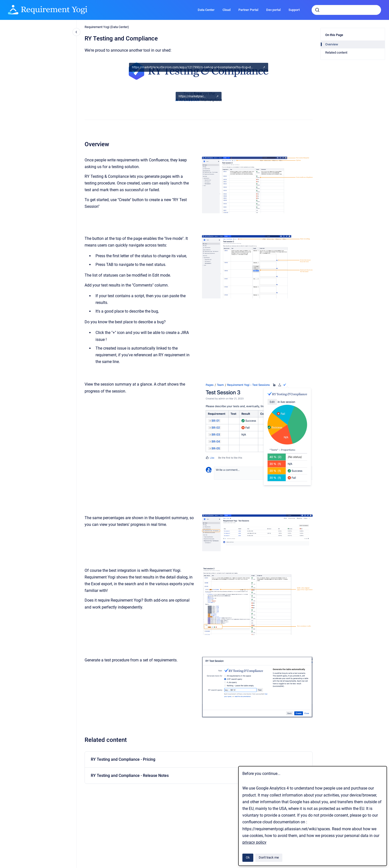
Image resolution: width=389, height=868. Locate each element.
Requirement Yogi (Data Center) (107, 27)
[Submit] (317, 10)
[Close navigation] (76, 32)
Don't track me (269, 857)
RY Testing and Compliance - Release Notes (130, 776)
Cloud (227, 10)
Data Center (206, 10)
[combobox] (346, 10)
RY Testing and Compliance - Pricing (123, 759)
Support (294, 10)
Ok (248, 857)
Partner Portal (248, 10)
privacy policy (254, 842)
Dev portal (273, 10)
